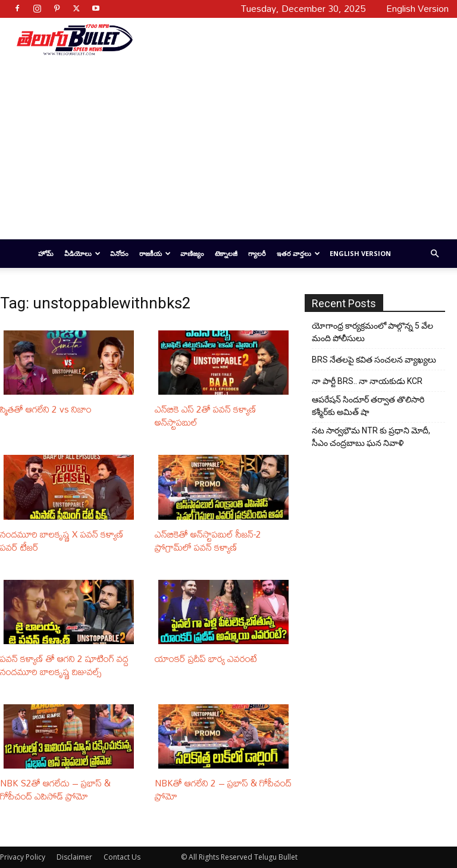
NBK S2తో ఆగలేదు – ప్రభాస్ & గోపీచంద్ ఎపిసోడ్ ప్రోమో (55, 789)
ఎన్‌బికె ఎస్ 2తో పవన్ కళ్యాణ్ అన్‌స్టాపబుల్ (206, 416)
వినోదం (119, 253)
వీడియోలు (82, 253)
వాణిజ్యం (192, 253)
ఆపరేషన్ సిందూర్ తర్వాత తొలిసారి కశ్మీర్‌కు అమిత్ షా (368, 406)
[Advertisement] (286, 39)
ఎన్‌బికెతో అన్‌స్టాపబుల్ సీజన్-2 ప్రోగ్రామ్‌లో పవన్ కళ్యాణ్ (208, 541)
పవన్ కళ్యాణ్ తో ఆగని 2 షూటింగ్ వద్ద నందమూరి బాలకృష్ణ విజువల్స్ (64, 665)
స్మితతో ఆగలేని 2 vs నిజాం (46, 409)
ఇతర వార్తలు (298, 253)
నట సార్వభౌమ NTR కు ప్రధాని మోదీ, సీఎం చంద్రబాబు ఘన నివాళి (371, 437)
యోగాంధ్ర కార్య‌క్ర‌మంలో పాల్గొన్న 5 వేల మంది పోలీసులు (373, 332)
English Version (360, 253)
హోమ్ (46, 253)
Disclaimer (74, 857)
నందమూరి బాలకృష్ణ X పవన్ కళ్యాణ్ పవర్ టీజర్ (62, 541)
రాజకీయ (155, 253)
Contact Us (122, 857)
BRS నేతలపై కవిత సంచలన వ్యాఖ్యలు (374, 360)
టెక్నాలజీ (226, 253)
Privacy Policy (23, 857)
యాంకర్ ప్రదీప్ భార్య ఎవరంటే (206, 658)
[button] (434, 254)
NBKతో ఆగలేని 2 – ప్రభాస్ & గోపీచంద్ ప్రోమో (223, 789)
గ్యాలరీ (257, 253)
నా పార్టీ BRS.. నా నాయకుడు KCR (367, 381)
